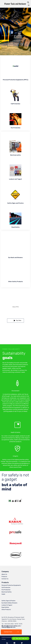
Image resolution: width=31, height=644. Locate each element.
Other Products (6, 610)
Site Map (4, 639)
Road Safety (5, 607)
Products (4, 577)
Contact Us (5, 579)
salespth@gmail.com (9, 627)
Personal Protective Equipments (11, 585)
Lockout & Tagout (7, 605)
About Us (4, 574)
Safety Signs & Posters (8, 601)
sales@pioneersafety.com (12, 626)
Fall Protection (6, 587)
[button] (15, 321)
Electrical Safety (7, 592)
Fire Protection (6, 590)
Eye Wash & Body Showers (9, 603)
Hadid (3, 594)
